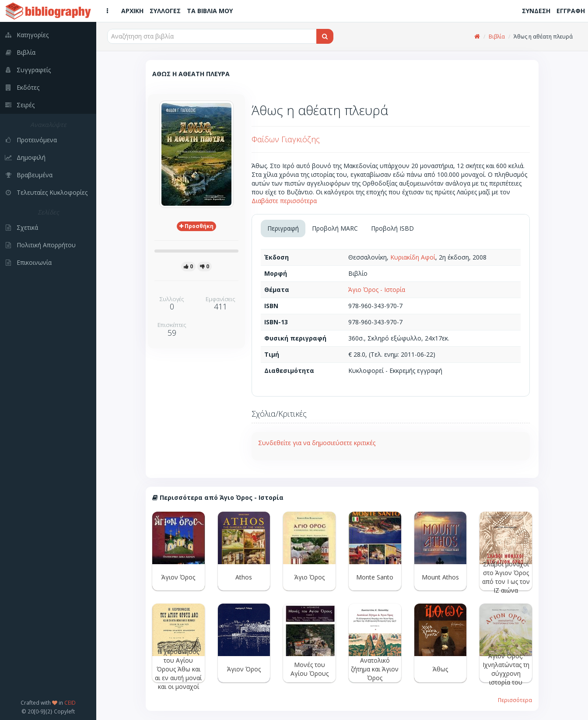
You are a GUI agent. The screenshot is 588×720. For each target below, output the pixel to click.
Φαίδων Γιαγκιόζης (286, 139)
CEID (70, 702)
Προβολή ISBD (392, 228)
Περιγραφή (283, 228)
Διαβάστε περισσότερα (284, 201)
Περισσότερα (515, 700)
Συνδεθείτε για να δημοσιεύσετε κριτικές (317, 443)
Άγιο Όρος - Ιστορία (377, 290)
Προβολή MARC (335, 228)
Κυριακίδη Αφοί (413, 257)
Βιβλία (497, 37)
